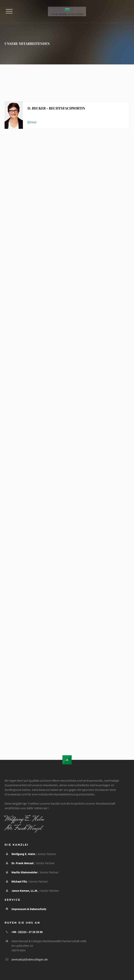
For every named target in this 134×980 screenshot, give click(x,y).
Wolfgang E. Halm (23, 854)
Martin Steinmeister (25, 872)
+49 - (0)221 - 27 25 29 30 (27, 932)
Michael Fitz (19, 881)
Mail (32, 122)
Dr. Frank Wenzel (23, 863)
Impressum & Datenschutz (29, 909)
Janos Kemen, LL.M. (25, 891)
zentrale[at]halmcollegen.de (30, 959)
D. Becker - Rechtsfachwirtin (56, 108)
